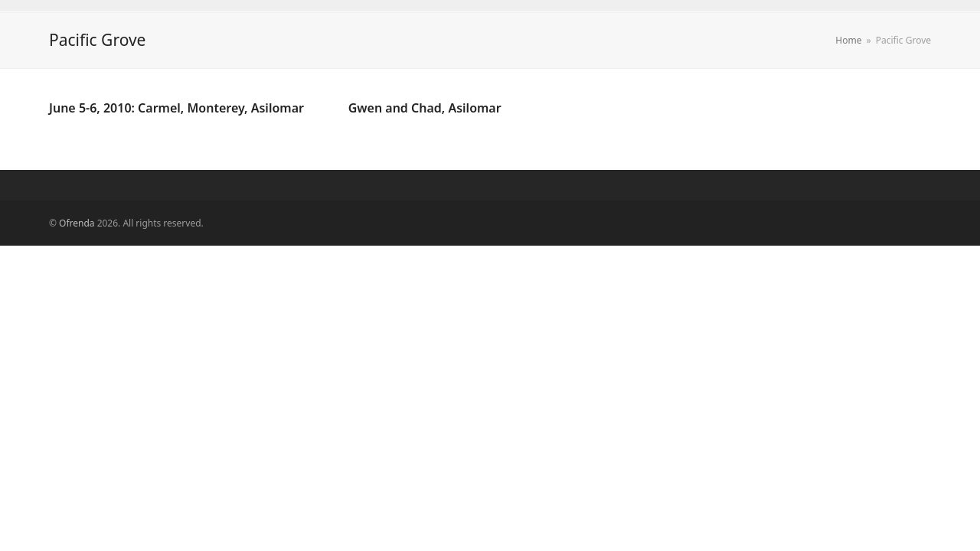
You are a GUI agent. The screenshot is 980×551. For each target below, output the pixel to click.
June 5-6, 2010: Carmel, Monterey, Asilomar (176, 108)
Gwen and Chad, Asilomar (425, 108)
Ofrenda (77, 223)
